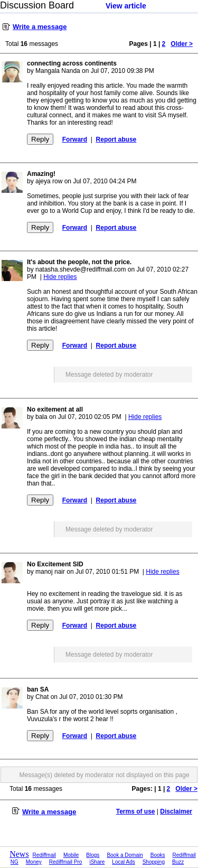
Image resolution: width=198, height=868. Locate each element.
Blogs (93, 855)
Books (158, 855)
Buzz (178, 862)
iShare (97, 862)
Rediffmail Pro (66, 862)
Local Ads (123, 862)
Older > (182, 44)
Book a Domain (125, 855)
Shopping (154, 862)
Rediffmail (44, 855)
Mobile (71, 855)
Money (34, 862)
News (19, 854)
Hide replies (60, 277)
